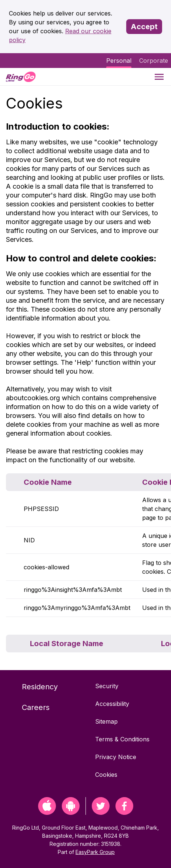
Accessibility (112, 704)
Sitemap (106, 721)
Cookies (106, 775)
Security (107, 686)
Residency (40, 687)
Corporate (154, 61)
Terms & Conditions (122, 739)
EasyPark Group (95, 852)
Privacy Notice (116, 757)
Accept (144, 27)
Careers (36, 707)
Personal (119, 61)
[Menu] (159, 77)
